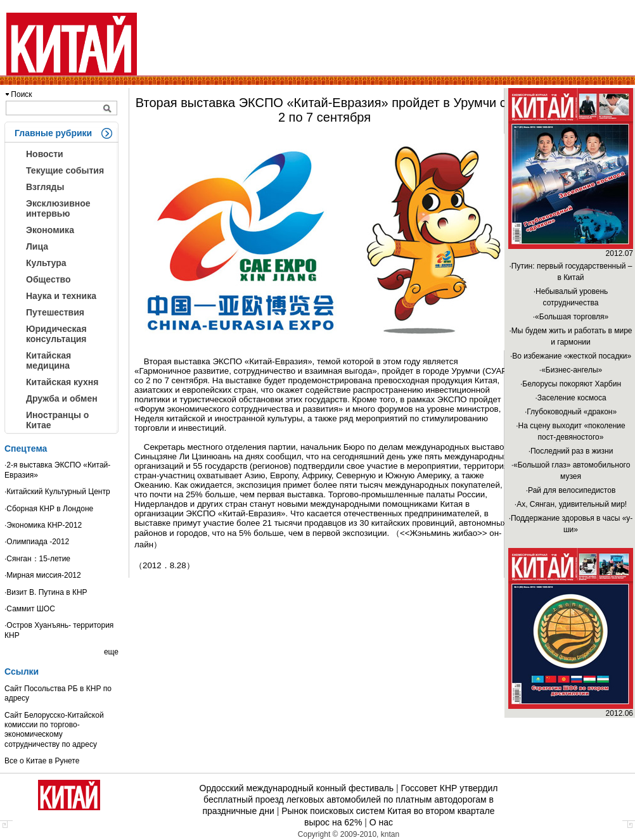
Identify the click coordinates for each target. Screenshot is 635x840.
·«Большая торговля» (571, 317)
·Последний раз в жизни (571, 451)
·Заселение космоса (570, 398)
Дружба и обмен (62, 398)
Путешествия (55, 312)
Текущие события (65, 170)
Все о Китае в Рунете (42, 761)
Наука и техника (61, 296)
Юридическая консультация (56, 334)
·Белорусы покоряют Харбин (571, 384)
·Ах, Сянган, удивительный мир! (571, 504)
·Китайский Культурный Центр (57, 492)
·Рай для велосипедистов (571, 490)
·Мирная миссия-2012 (43, 575)
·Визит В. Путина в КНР (46, 592)
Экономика (50, 230)
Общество (48, 279)
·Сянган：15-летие (37, 559)
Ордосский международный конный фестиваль (297, 788)
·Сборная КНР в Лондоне (49, 509)
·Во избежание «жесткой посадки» (571, 356)
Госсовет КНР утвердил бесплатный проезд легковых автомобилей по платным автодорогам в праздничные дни (350, 799)
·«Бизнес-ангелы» (571, 370)
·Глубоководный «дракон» (571, 412)
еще (111, 652)
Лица (37, 246)
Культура (46, 263)
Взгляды (45, 187)
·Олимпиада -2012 (37, 542)
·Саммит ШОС (30, 609)
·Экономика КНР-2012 (43, 525)
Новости (45, 154)
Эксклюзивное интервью (58, 208)
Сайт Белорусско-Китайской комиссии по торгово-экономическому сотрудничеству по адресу (54, 730)
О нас (381, 822)
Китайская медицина (48, 360)
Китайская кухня (62, 382)
